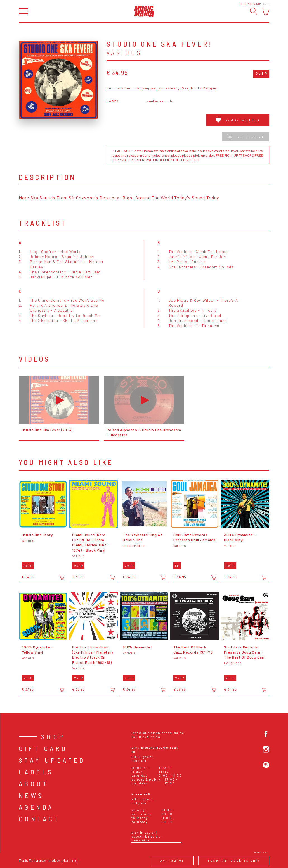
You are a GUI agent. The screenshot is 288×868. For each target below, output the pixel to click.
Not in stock (246, 137)
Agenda (36, 807)
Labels (36, 772)
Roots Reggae (204, 88)
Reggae (149, 88)
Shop (53, 737)
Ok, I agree (172, 860)
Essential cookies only (234, 860)
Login (266, 4)
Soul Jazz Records (123, 88)
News (31, 795)
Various (124, 53)
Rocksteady (169, 88)
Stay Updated (52, 760)
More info (70, 860)
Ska (185, 88)
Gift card (43, 748)
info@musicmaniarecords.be (158, 733)
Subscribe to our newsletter (147, 838)
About (34, 784)
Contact (39, 819)
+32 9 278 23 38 (146, 737)
